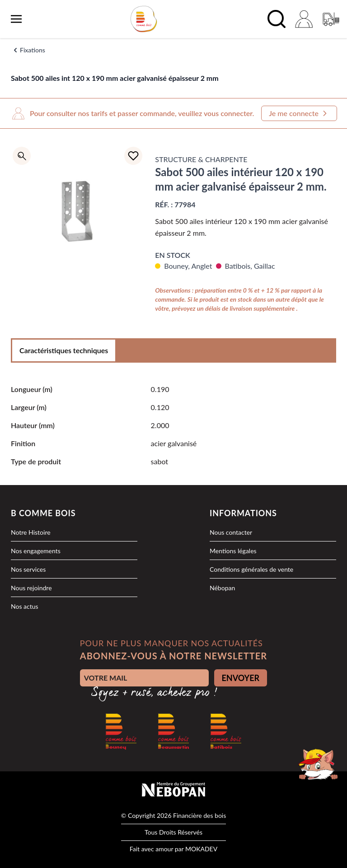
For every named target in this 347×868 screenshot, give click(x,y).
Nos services (28, 569)
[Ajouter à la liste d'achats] (133, 156)
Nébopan (222, 588)
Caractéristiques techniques (64, 350)
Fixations (33, 50)
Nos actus (25, 606)
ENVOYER (241, 678)
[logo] (144, 19)
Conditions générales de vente (251, 569)
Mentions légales (233, 551)
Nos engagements (36, 551)
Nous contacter (231, 532)
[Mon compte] (304, 19)
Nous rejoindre (31, 588)
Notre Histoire (31, 532)
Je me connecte (299, 113)
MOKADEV (201, 849)
